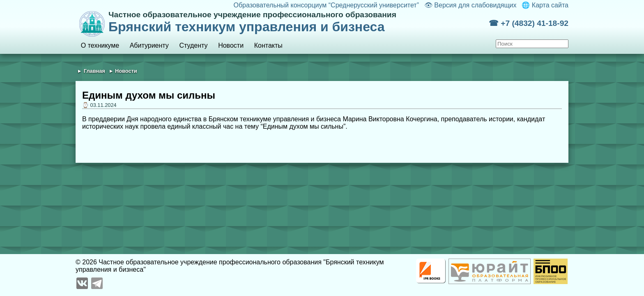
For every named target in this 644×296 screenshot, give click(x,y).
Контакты (268, 45)
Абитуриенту (149, 45)
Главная (94, 71)
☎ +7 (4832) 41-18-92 (529, 23)
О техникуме (100, 45)
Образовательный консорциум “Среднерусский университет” (326, 5)
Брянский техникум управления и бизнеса (299, 22)
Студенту (193, 45)
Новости (231, 45)
